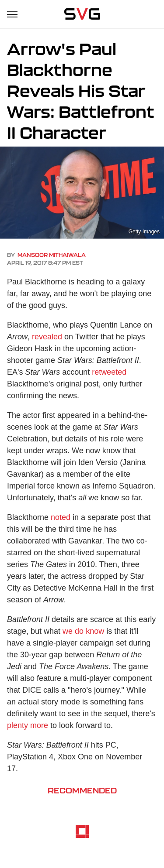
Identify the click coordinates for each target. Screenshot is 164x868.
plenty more (28, 725)
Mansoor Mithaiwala (52, 255)
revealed (47, 337)
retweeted (109, 372)
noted (61, 517)
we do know (83, 631)
